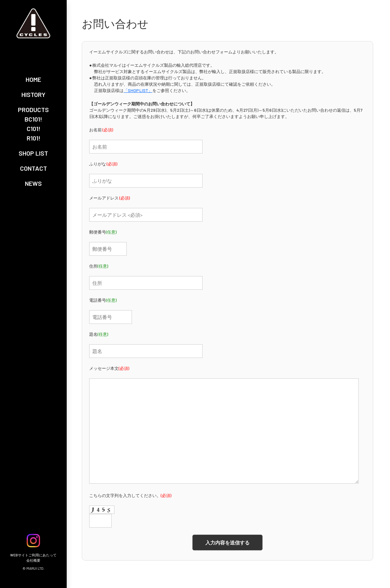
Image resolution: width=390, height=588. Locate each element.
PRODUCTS (33, 110)
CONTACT (34, 168)
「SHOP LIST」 (138, 90)
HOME (33, 79)
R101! (34, 138)
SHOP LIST (33, 153)
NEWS (33, 183)
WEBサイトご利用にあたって (33, 555)
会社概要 (33, 560)
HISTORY (33, 94)
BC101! (33, 119)
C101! (34, 129)
